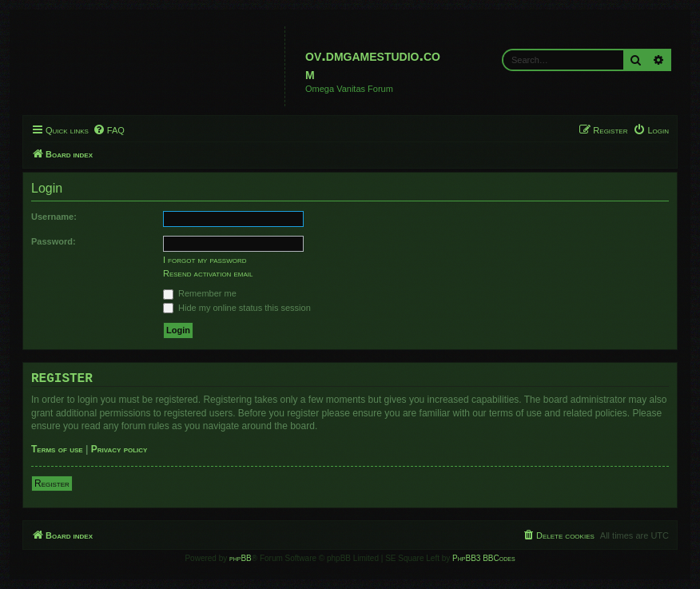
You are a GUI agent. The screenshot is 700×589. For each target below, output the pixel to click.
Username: (54, 217)
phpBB (241, 558)
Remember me (200, 293)
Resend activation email (208, 273)
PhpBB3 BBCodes (483, 558)
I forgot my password (205, 260)
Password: (54, 241)
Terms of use (57, 449)
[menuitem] (109, 130)
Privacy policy (119, 449)
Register (52, 484)
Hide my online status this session (237, 308)
